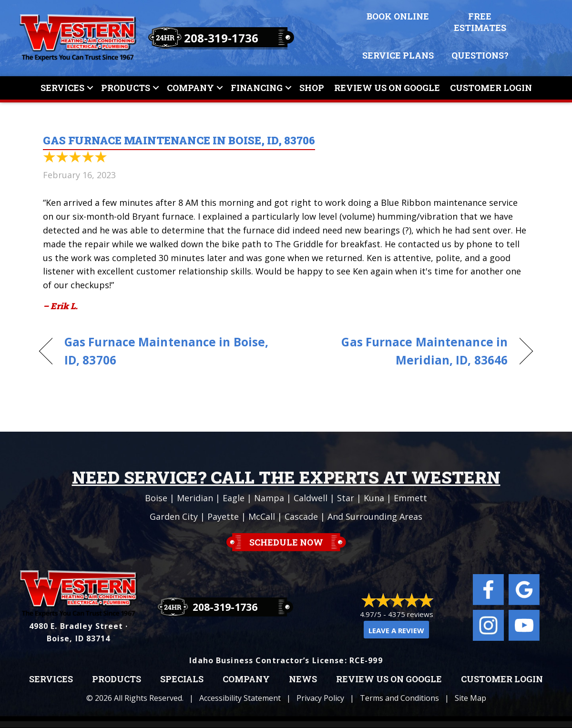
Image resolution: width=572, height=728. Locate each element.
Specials (182, 679)
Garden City (174, 516)
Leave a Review (396, 630)
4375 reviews (411, 614)
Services (62, 88)
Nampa (269, 498)
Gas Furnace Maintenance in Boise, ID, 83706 (166, 351)
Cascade (301, 516)
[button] (90, 88)
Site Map (470, 698)
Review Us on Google (389, 679)
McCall (262, 516)
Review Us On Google (387, 88)
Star (346, 498)
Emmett (410, 498)
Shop (312, 88)
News (303, 679)
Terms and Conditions (399, 698)
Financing (257, 88)
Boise (156, 498)
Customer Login (491, 88)
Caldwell (311, 498)
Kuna (374, 498)
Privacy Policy (320, 698)
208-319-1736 (221, 38)
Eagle (234, 498)
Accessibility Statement (240, 698)
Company (190, 88)
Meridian (195, 498)
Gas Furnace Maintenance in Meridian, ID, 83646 (404, 351)
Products (126, 88)
